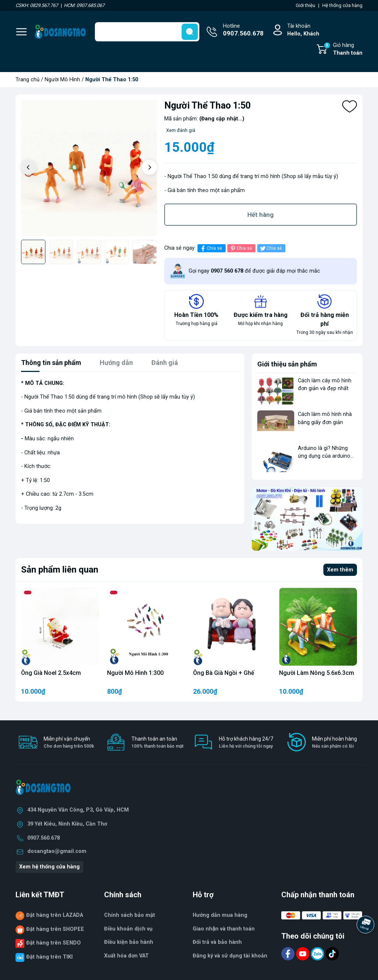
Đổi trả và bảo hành (217, 942)
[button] (150, 167)
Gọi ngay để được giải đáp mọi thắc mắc (254, 271)
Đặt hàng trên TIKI (49, 957)
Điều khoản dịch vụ (128, 929)
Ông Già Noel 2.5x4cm (51, 673)
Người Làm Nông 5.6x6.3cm (317, 673)
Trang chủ (28, 80)
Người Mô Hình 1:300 (135, 673)
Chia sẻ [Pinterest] (240, 248)
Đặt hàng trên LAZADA (55, 915)
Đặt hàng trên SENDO (54, 943)
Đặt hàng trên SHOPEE (55, 929)
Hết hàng (260, 215)
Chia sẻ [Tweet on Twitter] (270, 248)
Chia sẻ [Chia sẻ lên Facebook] (211, 248)
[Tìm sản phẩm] (147, 32)
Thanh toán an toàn (157, 743)
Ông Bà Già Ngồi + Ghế (224, 673)
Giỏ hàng (343, 49)
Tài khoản (303, 30)
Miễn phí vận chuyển (69, 743)
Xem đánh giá (181, 130)
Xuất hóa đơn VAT (126, 956)
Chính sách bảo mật (130, 915)
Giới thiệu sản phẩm (287, 364)
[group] (89, 168)
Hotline (243, 31)
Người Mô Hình (62, 80)
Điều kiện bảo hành (129, 942)
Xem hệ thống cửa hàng (49, 867)
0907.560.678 (44, 838)
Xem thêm (340, 570)
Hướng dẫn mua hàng (220, 915)
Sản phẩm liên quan (60, 570)
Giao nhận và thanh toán (224, 929)
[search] (190, 32)
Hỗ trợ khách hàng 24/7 (246, 743)
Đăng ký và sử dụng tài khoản (230, 956)
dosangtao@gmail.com (57, 851)
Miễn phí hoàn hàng (334, 743)
